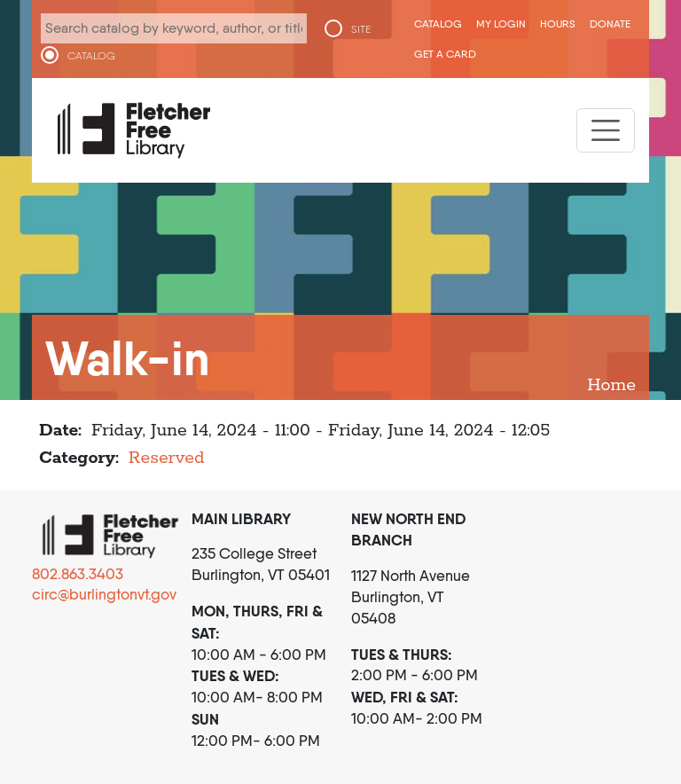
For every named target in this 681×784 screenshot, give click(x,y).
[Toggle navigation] (606, 130)
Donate (610, 24)
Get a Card (445, 54)
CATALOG (91, 56)
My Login (501, 24)
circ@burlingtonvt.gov (104, 594)
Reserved (167, 458)
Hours (558, 24)
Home (611, 385)
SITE (361, 29)
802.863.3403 (78, 574)
